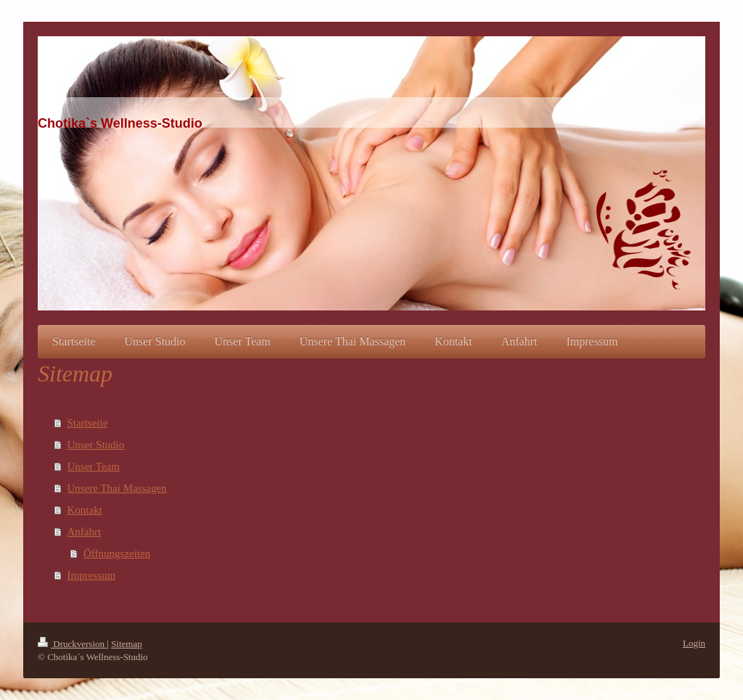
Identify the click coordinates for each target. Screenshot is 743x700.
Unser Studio (96, 445)
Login (694, 643)
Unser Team (94, 466)
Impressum (92, 575)
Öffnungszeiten (117, 553)
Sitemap (127, 644)
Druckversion (72, 644)
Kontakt (85, 510)
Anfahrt (85, 532)
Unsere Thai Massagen (117, 488)
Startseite (88, 423)
